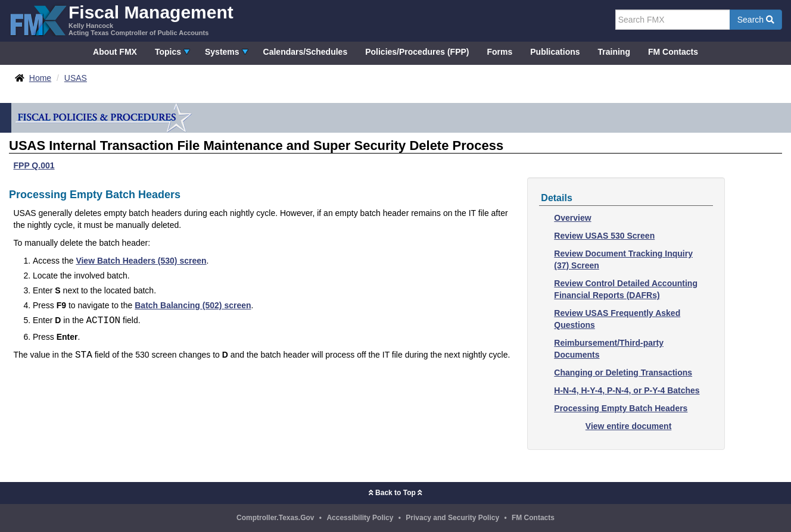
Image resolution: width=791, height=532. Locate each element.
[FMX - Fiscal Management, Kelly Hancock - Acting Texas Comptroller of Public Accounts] (121, 19)
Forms (499, 52)
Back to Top (395, 493)
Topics (168, 52)
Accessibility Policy (360, 518)
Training (614, 52)
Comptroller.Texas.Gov (275, 518)
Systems (222, 52)
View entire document (628, 426)
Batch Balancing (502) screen (193, 305)
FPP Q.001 (34, 165)
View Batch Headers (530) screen (141, 261)
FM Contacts (673, 52)
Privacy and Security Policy (452, 518)
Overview (572, 218)
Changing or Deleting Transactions (623, 373)
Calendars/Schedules (306, 52)
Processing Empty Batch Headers (621, 408)
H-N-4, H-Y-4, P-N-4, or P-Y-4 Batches (627, 390)
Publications (555, 52)
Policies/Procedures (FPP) (417, 52)
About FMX (115, 52)
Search (756, 20)
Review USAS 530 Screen (604, 236)
